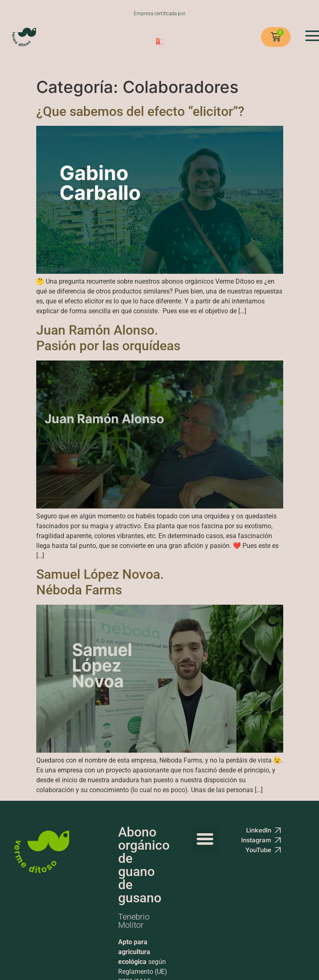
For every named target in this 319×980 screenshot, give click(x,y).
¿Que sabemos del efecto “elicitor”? (140, 111)
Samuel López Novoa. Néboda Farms (100, 582)
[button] (205, 839)
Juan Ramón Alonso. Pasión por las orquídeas (108, 338)
